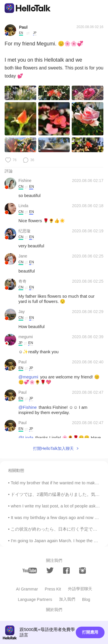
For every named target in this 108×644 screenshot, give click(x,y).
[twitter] (50, 570)
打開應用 (90, 632)
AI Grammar (27, 589)
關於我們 (54, 610)
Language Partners (35, 599)
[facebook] (66, 571)
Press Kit (53, 589)
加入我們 (67, 599)
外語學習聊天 (80, 589)
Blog (86, 599)
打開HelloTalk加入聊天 (53, 448)
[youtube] (30, 571)
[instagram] (83, 571)
